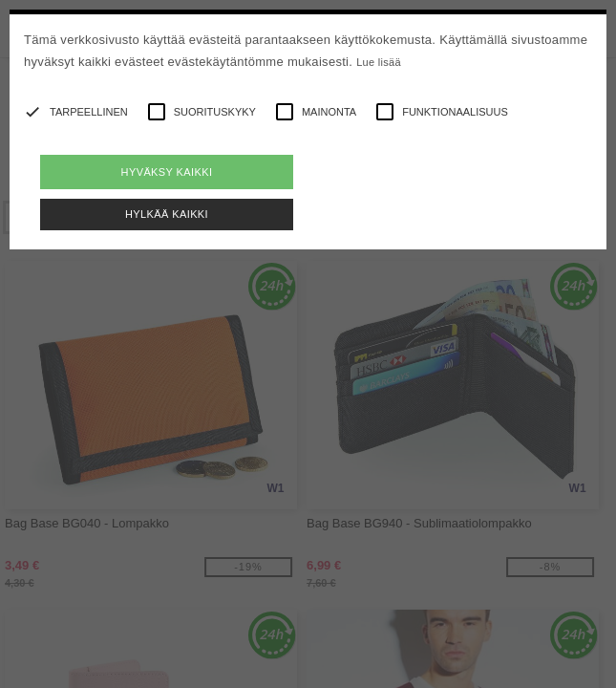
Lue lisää (379, 62)
